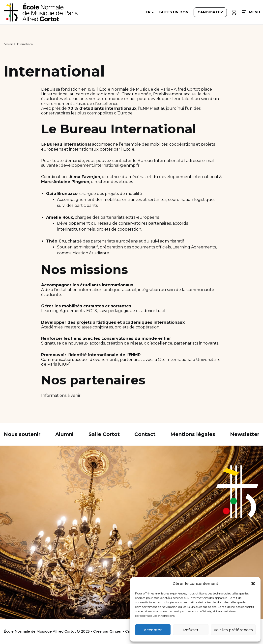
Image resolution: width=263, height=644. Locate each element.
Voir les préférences (233, 630)
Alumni (64, 434)
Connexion (234, 12)
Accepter (153, 630)
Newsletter (245, 434)
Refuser (191, 630)
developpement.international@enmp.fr (100, 165)
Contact (145, 434)
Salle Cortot (104, 434)
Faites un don (174, 13)
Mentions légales (193, 434)
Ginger (116, 631)
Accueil (8, 44)
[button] (253, 584)
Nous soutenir (22, 434)
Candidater (210, 13)
